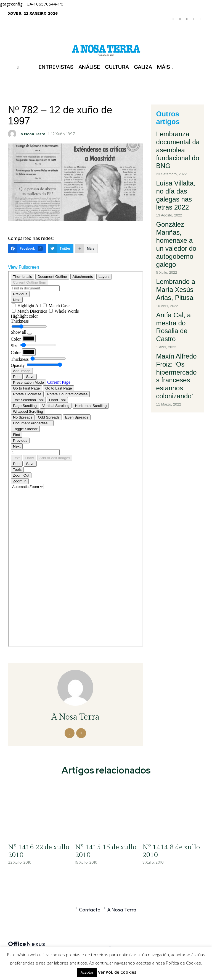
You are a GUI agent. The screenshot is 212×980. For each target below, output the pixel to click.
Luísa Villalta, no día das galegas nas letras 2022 (177, 164)
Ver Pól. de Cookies (117, 972)
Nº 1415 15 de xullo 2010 (102, 851)
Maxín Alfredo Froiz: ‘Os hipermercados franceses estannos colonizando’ (177, 278)
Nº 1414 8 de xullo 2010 (168, 851)
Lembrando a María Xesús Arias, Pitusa (177, 222)
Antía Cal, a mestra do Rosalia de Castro (176, 247)
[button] (18, 67)
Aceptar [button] (87, 972)
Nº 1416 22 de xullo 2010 (35, 851)
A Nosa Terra (33, 134)
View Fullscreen (24, 267)
